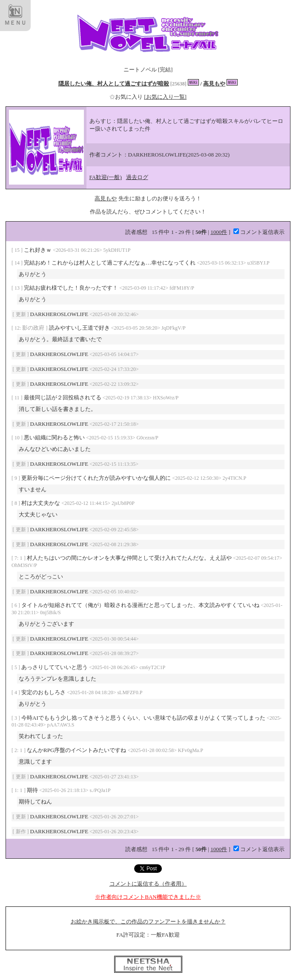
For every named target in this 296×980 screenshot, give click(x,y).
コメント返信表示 (259, 232)
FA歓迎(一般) (106, 177)
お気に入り (127, 97)
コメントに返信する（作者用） (148, 884)
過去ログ (137, 177)
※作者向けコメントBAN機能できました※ (148, 897)
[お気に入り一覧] (165, 97)
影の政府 (34, 328)
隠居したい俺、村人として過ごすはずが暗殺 (114, 84)
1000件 (219, 232)
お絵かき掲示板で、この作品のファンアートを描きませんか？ (148, 922)
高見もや (214, 84)
